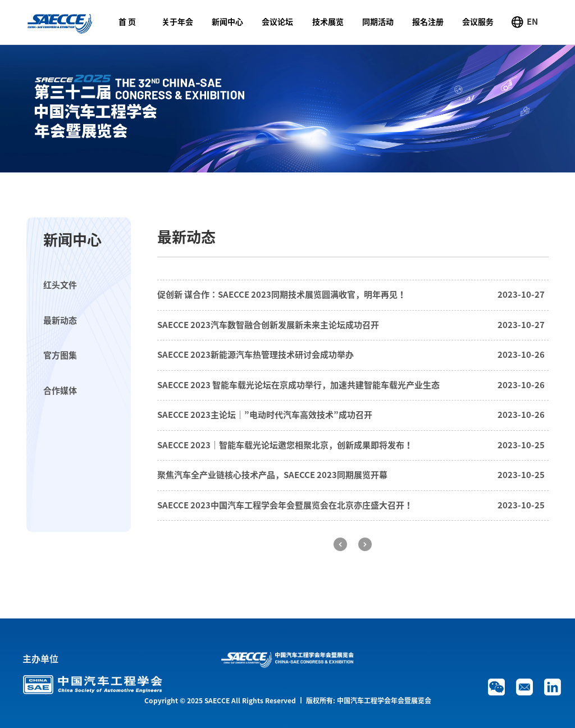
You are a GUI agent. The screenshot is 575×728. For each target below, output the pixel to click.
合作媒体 (60, 391)
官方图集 (60, 355)
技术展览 (328, 22)
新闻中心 (227, 22)
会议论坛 (277, 22)
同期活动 (378, 22)
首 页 (127, 22)
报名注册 (428, 22)
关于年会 (177, 22)
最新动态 (60, 320)
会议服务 (478, 22)
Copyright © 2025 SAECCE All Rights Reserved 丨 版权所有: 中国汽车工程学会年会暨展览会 (288, 700)
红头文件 (60, 285)
